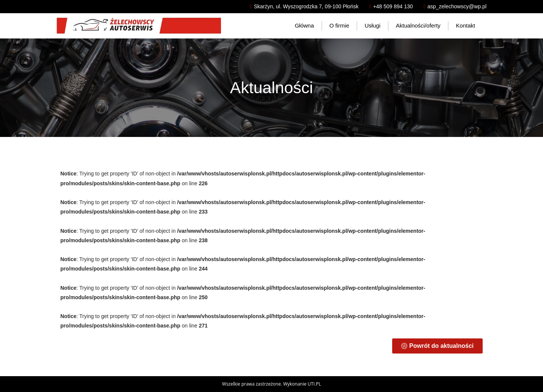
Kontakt (466, 25)
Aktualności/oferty (418, 25)
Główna (304, 25)
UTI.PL (314, 384)
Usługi (373, 25)
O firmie (340, 25)
